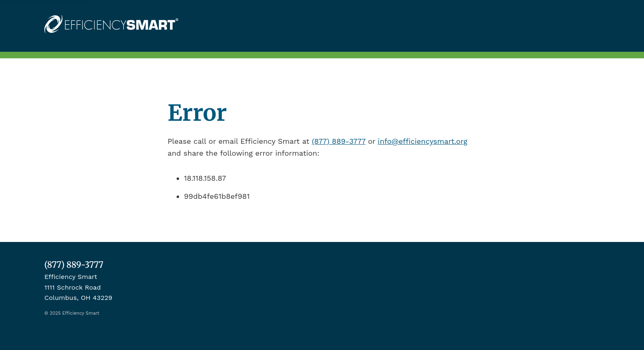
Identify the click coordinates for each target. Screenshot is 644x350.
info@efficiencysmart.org (423, 141)
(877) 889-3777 (339, 141)
